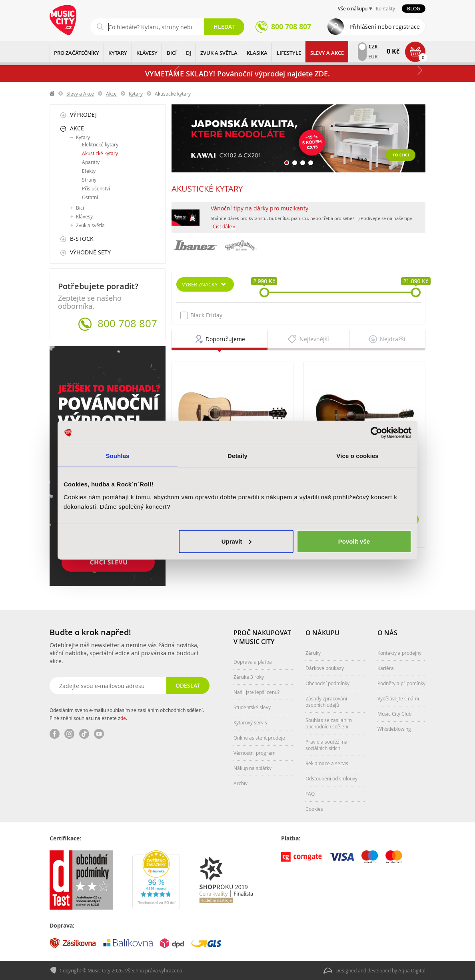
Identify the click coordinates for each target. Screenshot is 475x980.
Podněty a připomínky (401, 683)
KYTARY (118, 53)
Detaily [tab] (237, 456)
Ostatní (90, 197)
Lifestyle (289, 53)
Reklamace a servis (327, 763)
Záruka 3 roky (249, 677)
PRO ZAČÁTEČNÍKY (77, 53)
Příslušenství (96, 188)
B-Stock (82, 239)
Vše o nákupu (353, 8)
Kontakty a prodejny (399, 653)
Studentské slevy (252, 707)
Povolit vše (354, 541)
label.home (52, 94)
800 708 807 (127, 324)
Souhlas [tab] (117, 456)
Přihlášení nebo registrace (385, 27)
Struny (89, 180)
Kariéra (386, 668)
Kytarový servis (250, 722)
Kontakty (385, 8)
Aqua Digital (412, 970)
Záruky (313, 653)
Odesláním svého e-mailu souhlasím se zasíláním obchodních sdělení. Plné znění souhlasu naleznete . (127, 714)
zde (122, 718)
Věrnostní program (254, 753)
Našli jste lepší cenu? (256, 692)
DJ (189, 53)
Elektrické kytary (100, 144)
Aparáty (91, 162)
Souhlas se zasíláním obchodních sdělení (329, 723)
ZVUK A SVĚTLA (219, 53)
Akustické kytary (100, 153)
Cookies (314, 809)
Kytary (136, 94)
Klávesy (84, 216)
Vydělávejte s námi (398, 698)
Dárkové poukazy (325, 668)
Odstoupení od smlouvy (331, 778)
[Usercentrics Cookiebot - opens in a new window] (376, 433)
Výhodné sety (90, 252)
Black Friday (201, 315)
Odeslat (188, 685)
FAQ (310, 794)
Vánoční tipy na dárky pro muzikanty (259, 208)
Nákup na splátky (252, 768)
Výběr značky (200, 284)
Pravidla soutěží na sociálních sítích (326, 745)
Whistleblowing (394, 729)
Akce (111, 94)
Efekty (89, 171)
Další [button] (419, 70)
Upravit (237, 541)
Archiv (240, 783)
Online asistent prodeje (259, 738)
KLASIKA (257, 53)
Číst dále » (224, 226)
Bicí (80, 208)
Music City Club (394, 714)
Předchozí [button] (178, 70)
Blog (414, 9)
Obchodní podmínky (327, 683)
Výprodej (83, 115)
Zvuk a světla (90, 225)
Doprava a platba (253, 662)
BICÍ (172, 53)
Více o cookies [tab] (357, 456)
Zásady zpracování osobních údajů (326, 702)
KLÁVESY (147, 53)
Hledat (224, 27)
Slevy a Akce (327, 53)
